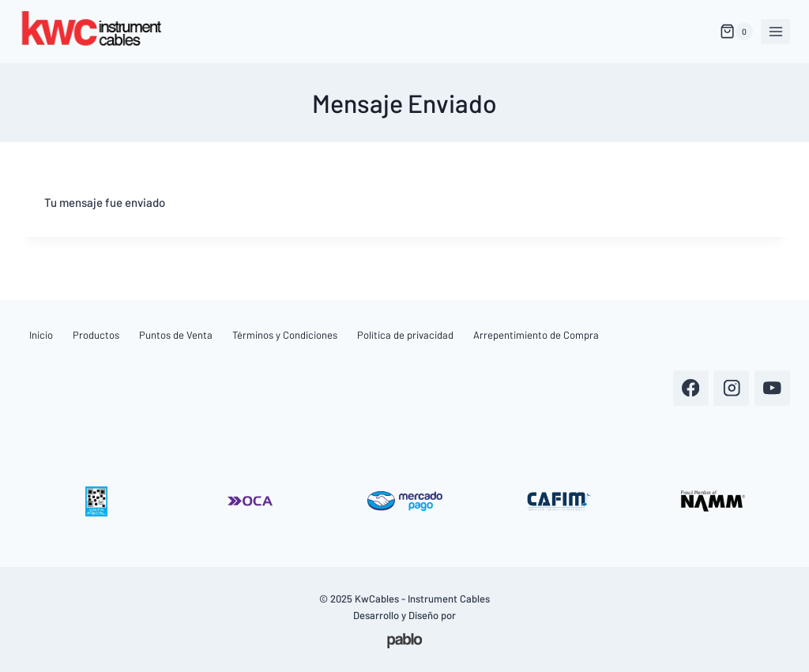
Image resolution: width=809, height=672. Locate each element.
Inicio (41, 335)
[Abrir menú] (775, 31)
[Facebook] (691, 388)
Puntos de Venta (176, 335)
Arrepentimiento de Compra (536, 335)
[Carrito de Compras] (736, 32)
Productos (96, 335)
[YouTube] (772, 388)
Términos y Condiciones (285, 335)
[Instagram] (731, 388)
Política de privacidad (405, 335)
